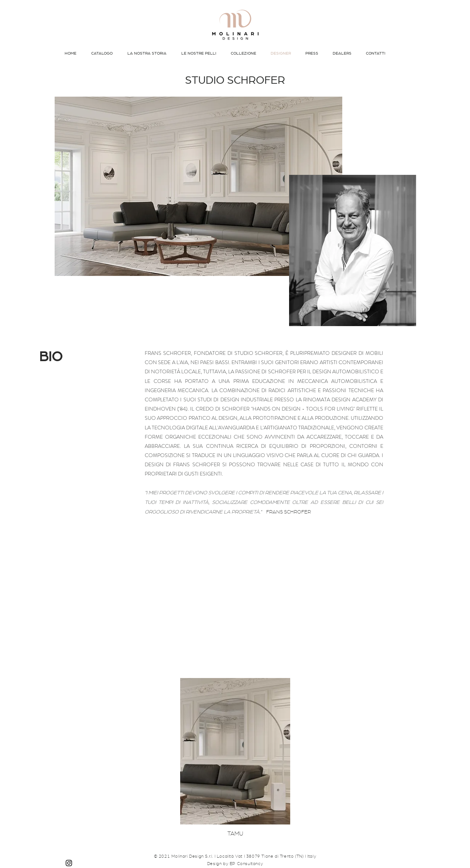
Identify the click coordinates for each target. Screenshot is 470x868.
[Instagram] (69, 863)
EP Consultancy (246, 864)
